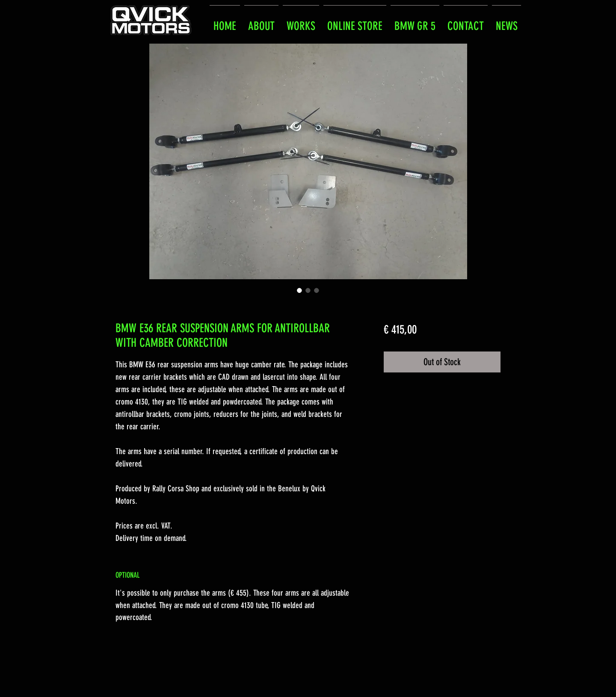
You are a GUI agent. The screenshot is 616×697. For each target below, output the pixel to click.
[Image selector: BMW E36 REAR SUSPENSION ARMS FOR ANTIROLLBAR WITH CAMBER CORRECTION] (299, 290)
